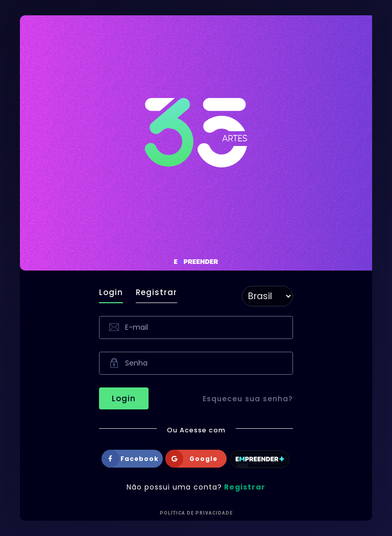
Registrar (156, 292)
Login (111, 292)
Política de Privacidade (196, 513)
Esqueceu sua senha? (248, 399)
